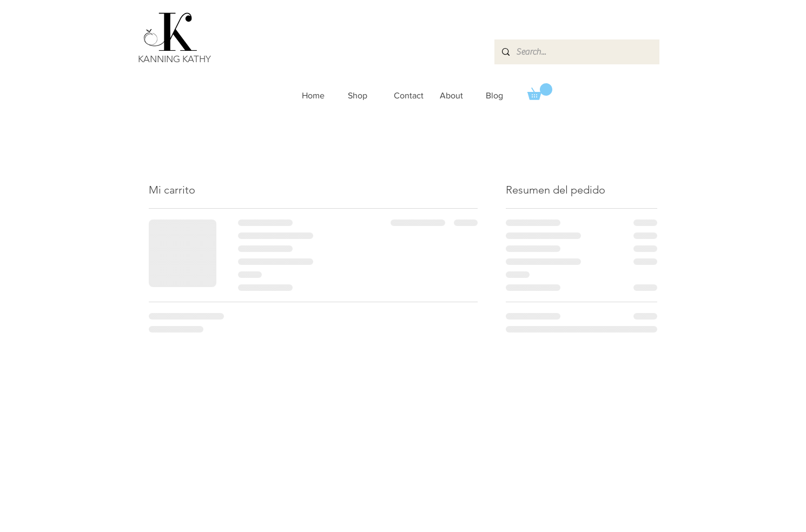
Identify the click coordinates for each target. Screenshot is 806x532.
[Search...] (576, 52)
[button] (540, 92)
